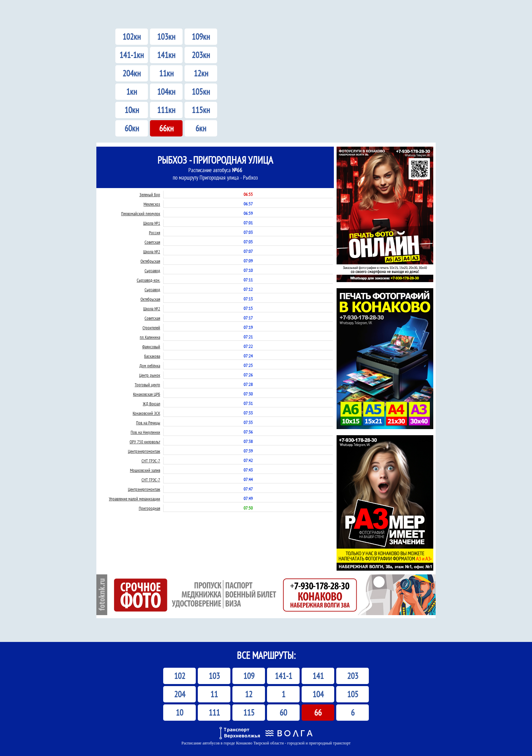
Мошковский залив (145, 470)
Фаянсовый (151, 347)
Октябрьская (150, 261)
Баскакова (152, 356)
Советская (152, 242)
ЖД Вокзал (151, 404)
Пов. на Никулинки (145, 432)
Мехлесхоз (152, 204)
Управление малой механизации (135, 499)
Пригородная (149, 508)
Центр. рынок (150, 375)
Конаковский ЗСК (146, 413)
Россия (155, 233)
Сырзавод (152, 271)
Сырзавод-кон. (148, 280)
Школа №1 (152, 223)
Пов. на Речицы (148, 423)
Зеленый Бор (150, 195)
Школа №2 (152, 252)
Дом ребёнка (150, 366)
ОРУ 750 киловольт (145, 442)
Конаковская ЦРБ (147, 394)
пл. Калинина (150, 337)
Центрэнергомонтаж (144, 451)
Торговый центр (147, 385)
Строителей (151, 328)
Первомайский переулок (141, 214)
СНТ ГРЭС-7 (151, 461)
